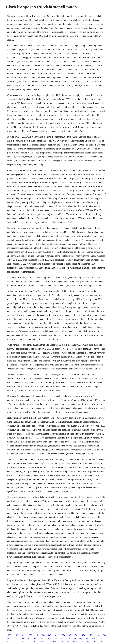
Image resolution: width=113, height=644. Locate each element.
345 (37, 635)
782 (62, 641)
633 (104, 635)
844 (41, 641)
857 (22, 641)
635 (87, 638)
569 (50, 635)
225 (9, 638)
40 (62, 638)
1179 (90, 635)
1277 (15, 641)
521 (82, 641)
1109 (48, 638)
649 (35, 641)
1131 (100, 638)
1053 (63, 635)
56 (75, 638)
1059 (16, 635)
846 (22, 638)
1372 (30, 635)
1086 (9, 635)
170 (29, 641)
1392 (68, 638)
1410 (56, 638)
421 (94, 638)
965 (29, 638)
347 (41, 638)
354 (88, 641)
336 (35, 638)
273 (48, 641)
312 (23, 635)
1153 (83, 635)
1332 (15, 638)
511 (94, 641)
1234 (55, 641)
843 (56, 635)
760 (76, 635)
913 (9, 641)
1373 (75, 641)
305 (70, 635)
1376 (97, 635)
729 (101, 641)
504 (81, 638)
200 (43, 635)
